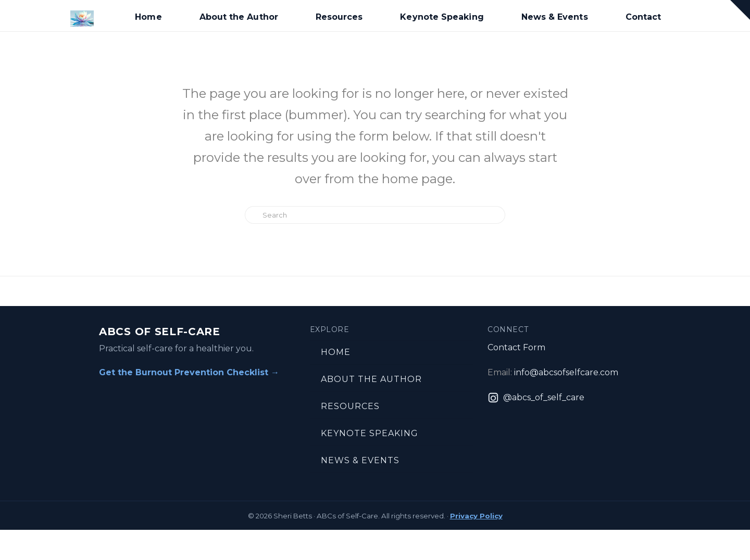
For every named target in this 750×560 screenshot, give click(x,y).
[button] (740, 10)
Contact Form (516, 347)
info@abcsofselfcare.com (566, 372)
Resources (350, 406)
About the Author (371, 379)
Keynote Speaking (370, 433)
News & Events (360, 460)
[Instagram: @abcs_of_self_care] (536, 397)
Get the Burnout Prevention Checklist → (189, 372)
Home (336, 352)
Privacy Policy (476, 516)
